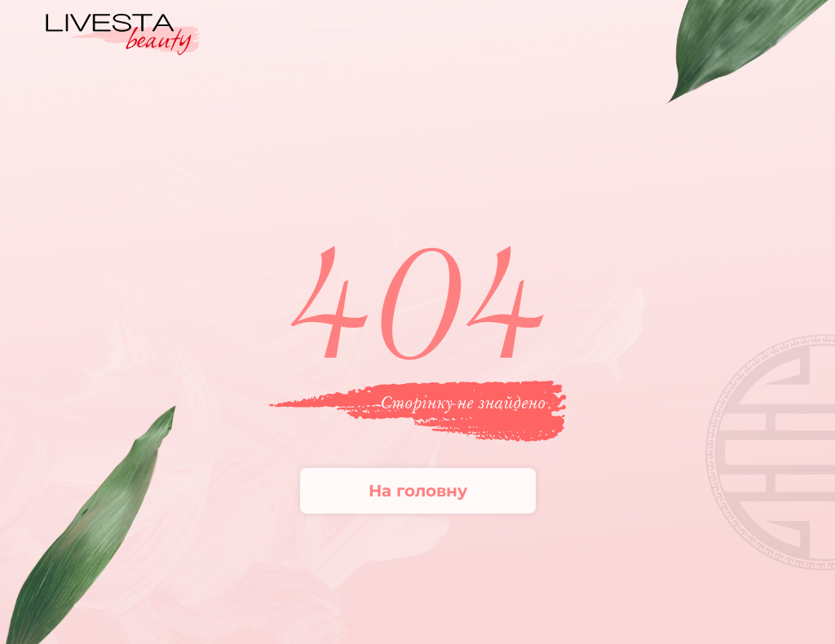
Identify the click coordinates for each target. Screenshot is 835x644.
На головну (418, 491)
